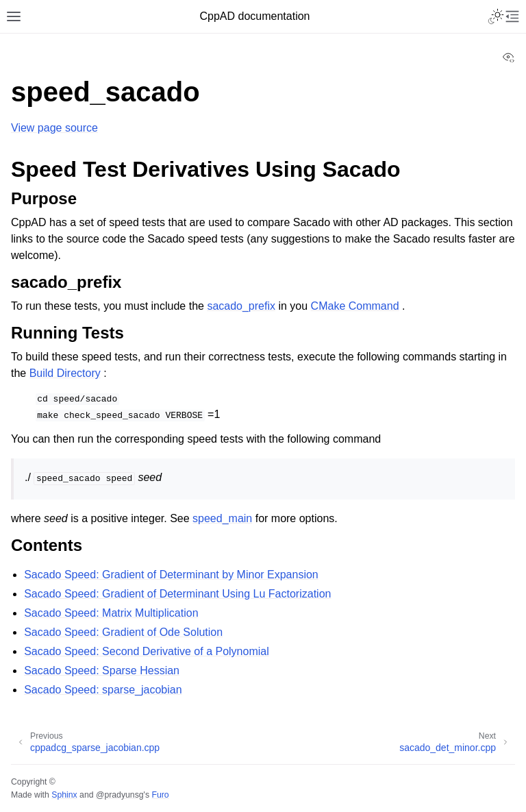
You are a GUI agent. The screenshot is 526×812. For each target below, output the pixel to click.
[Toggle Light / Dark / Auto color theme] (496, 16)
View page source (54, 128)
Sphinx (64, 795)
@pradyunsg (120, 795)
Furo (160, 795)
